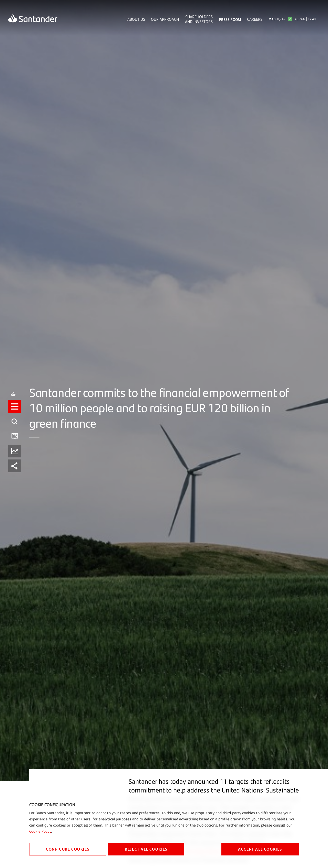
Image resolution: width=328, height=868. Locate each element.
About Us (136, 19)
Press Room (230, 19)
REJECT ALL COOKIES (146, 849)
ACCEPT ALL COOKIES (260, 849)
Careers (255, 19)
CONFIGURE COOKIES (68, 849)
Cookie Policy (40, 831)
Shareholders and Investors (199, 19)
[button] (15, 426)
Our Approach (165, 19)
